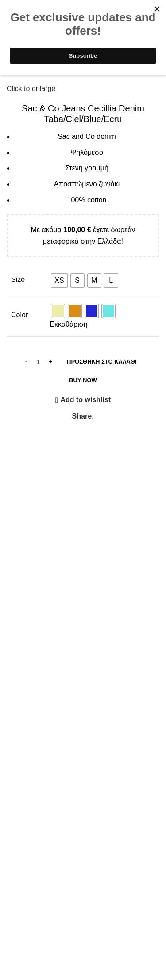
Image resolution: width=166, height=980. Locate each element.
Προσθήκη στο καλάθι (102, 362)
